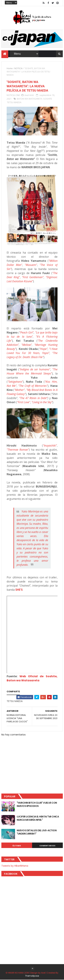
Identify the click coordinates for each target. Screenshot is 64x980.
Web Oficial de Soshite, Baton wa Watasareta (32, 679)
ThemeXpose (32, 976)
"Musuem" (31, 265)
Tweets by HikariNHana (15, 866)
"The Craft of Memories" (33, 386)
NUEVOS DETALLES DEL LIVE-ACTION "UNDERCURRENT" (37, 832)
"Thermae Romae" (18, 450)
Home (10, 69)
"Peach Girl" (26, 333)
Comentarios (47, 846)
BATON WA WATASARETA (30, 99)
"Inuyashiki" (50, 446)
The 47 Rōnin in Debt (33, 398)
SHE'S (19, 590)
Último (17, 846)
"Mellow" (27, 345)
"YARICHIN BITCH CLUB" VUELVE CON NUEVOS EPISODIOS (37, 804)
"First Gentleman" (33, 277)
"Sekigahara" (15, 382)
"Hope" (43, 349)
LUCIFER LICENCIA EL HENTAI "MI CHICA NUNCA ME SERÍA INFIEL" (38, 818)
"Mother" (19, 390)
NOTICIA (18, 69)
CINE (18, 95)
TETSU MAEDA (14, 102)
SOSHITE (48, 99)
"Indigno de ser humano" (35, 370)
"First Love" (24, 402)
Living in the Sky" (42, 402)
